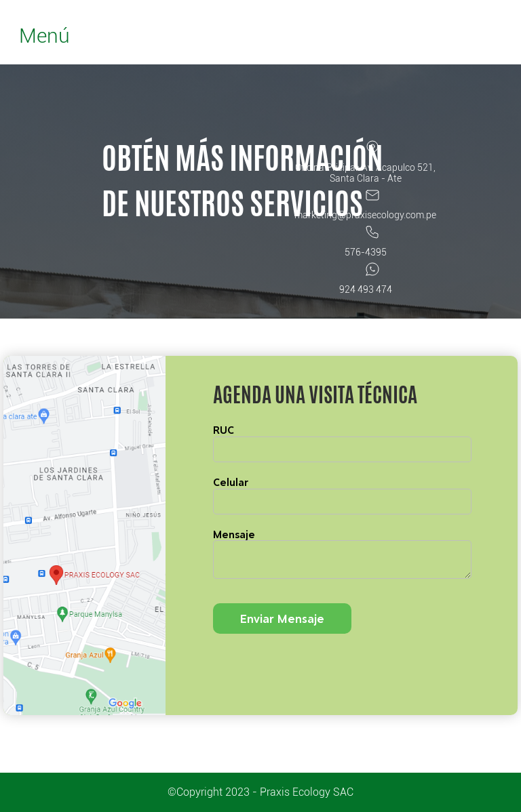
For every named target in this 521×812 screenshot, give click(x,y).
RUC (224, 430)
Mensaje (234, 534)
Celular (231, 482)
